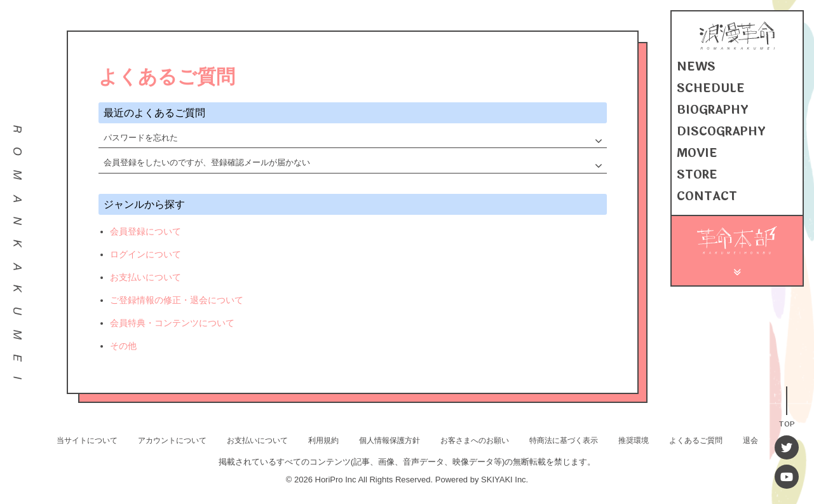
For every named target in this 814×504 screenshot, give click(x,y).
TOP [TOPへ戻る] (787, 423)
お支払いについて (146, 277)
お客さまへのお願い (475, 440)
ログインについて (146, 254)
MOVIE (697, 153)
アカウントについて (172, 440)
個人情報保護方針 (390, 440)
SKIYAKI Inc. (505, 480)
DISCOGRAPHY (721, 132)
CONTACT (707, 196)
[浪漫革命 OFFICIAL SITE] (737, 47)
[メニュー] (737, 270)
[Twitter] (787, 447)
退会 (750, 440)
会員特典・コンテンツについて (172, 323)
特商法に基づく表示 (564, 440)
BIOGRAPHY (713, 110)
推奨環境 (634, 440)
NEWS (696, 67)
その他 (123, 346)
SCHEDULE (711, 88)
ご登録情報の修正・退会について (177, 300)
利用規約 (323, 440)
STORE (697, 175)
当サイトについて (87, 440)
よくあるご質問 (696, 440)
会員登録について (146, 231)
